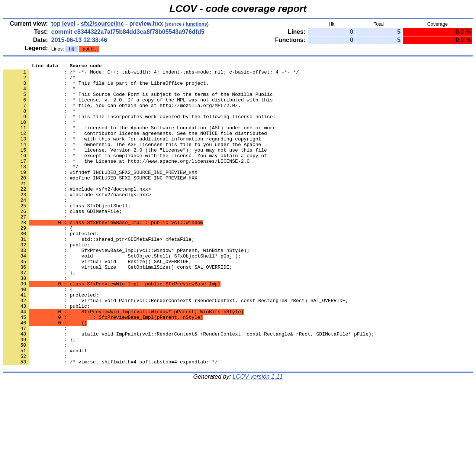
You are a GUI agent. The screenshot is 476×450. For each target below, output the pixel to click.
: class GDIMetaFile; (62, 241)
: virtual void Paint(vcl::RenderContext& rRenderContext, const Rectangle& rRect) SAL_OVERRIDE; (176, 348)
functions (196, 24)
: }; (39, 315)
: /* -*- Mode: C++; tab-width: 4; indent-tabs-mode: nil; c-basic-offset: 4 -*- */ (151, 74)
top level (63, 24)
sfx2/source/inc (102, 24)
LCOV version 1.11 (258, 437)
